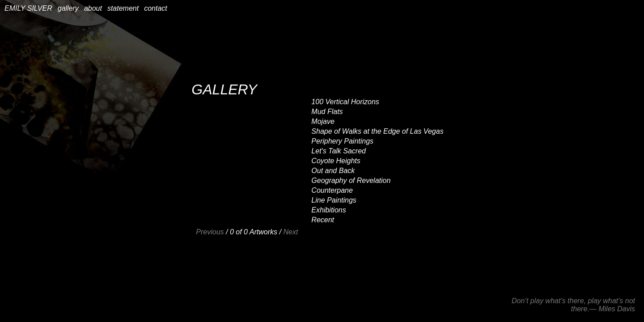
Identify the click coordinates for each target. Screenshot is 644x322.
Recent (323, 220)
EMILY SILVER (28, 8)
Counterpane (332, 190)
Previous (210, 232)
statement (123, 8)
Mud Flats (327, 112)
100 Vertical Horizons (345, 102)
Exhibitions (328, 210)
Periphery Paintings (342, 141)
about (93, 8)
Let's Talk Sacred (339, 151)
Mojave (323, 121)
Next (290, 232)
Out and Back (333, 171)
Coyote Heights (336, 161)
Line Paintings (334, 200)
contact (156, 8)
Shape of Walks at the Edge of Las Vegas (377, 131)
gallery (68, 8)
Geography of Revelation (351, 180)
